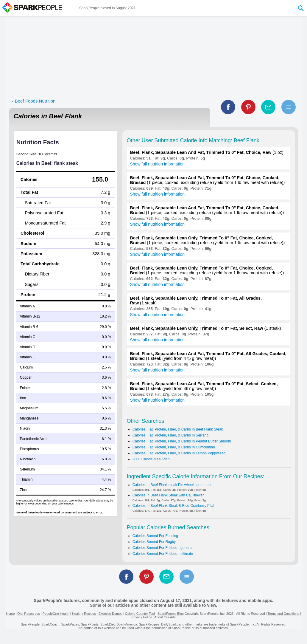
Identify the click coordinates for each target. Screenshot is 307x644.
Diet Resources (29, 614)
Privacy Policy (141, 617)
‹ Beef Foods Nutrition (34, 101)
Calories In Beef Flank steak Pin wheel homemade (173, 485)
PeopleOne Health (56, 614)
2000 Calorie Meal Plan (151, 459)
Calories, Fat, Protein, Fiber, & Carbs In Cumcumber (174, 447)
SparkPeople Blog (171, 614)
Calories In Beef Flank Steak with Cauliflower (168, 495)
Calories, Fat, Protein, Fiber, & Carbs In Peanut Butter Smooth (182, 441)
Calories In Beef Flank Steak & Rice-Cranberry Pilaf (173, 506)
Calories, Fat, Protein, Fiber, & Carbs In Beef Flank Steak (178, 429)
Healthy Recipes (84, 614)
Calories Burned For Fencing (155, 536)
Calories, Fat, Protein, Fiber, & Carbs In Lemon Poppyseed (179, 453)
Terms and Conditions (283, 614)
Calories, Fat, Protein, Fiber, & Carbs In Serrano (170, 435)
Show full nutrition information (158, 164)
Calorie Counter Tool (140, 614)
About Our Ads (165, 617)
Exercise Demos (110, 614)
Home (10, 614)
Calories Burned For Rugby (154, 542)
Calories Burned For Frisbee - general (162, 548)
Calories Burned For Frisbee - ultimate (163, 554)
